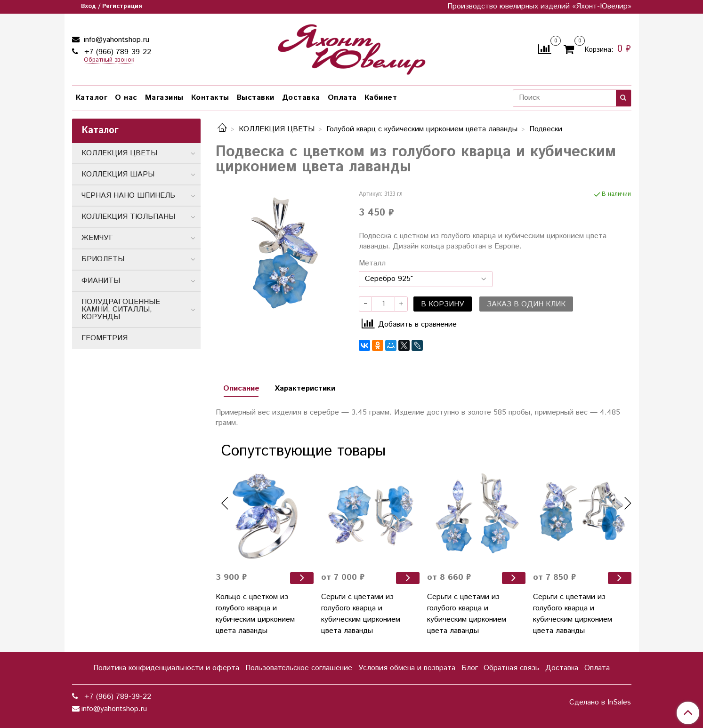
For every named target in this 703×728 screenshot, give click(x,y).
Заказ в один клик (526, 304)
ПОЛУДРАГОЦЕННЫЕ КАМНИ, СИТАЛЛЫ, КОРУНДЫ (121, 309)
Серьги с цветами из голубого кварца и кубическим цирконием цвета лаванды (361, 614)
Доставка (301, 98)
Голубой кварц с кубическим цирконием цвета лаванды (422, 129)
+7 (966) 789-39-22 (117, 52)
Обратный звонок (109, 60)
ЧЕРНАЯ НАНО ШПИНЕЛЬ (128, 196)
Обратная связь (511, 668)
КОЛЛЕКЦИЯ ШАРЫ (118, 174)
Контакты (210, 98)
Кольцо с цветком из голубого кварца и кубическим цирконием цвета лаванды (255, 614)
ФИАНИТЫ (101, 281)
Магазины (164, 98)
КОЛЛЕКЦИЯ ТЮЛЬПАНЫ (128, 217)
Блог (470, 668)
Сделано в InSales (600, 703)
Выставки (256, 98)
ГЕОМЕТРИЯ (105, 338)
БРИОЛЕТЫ (103, 259)
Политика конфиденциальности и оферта (166, 668)
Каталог (92, 98)
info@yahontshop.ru (115, 40)
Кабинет (381, 98)
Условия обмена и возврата (407, 668)
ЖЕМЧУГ (97, 238)
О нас (126, 98)
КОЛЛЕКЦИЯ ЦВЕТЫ (277, 129)
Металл (372, 264)
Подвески (546, 129)
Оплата (342, 98)
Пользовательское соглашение (299, 668)
